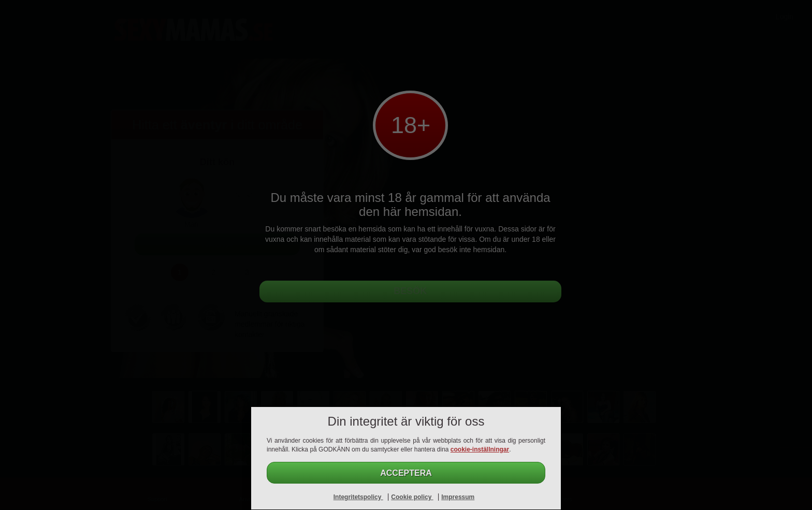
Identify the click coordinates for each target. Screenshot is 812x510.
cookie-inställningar (480, 449)
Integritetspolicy (358, 497)
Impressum (458, 497)
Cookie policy (412, 497)
